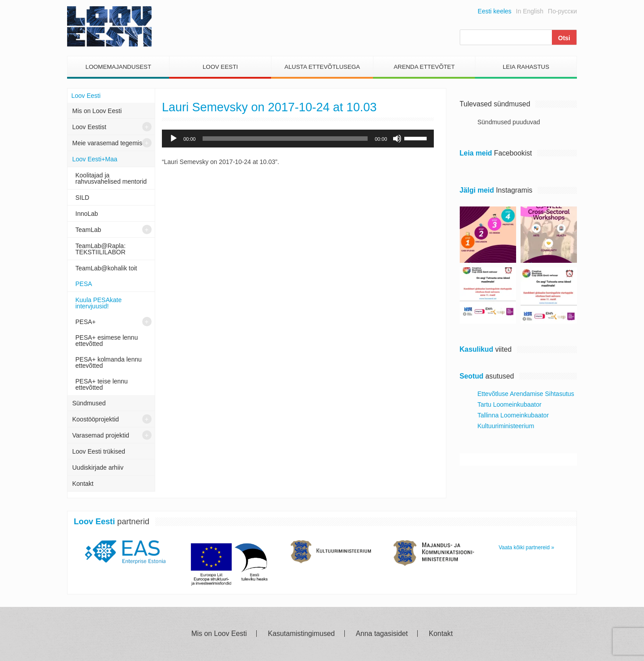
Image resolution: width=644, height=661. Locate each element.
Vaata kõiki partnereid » (526, 547)
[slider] (285, 139)
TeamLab (89, 230)
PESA (84, 284)
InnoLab (87, 214)
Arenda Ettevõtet (424, 67)
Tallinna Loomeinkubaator (513, 415)
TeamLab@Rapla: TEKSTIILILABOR (101, 249)
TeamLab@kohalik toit (106, 268)
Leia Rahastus (526, 67)
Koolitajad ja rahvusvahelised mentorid (111, 178)
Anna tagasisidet (382, 634)
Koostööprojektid (96, 419)
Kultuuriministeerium (506, 426)
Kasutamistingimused (301, 634)
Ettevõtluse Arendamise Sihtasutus (526, 394)
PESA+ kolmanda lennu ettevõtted (109, 362)
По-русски (562, 11)
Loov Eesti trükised (99, 451)
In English (530, 11)
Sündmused (89, 403)
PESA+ (86, 322)
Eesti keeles (494, 11)
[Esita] (174, 139)
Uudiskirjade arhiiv (98, 467)
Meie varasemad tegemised (111, 143)
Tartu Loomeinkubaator (510, 404)
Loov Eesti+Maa (95, 159)
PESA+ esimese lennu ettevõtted (107, 341)
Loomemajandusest (118, 67)
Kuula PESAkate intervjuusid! (99, 303)
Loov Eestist (89, 127)
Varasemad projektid (101, 435)
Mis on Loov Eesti (97, 111)
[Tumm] (397, 139)
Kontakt (83, 484)
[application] (298, 139)
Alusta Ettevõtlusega (322, 67)
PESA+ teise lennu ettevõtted (102, 384)
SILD (83, 198)
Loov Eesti (220, 67)
